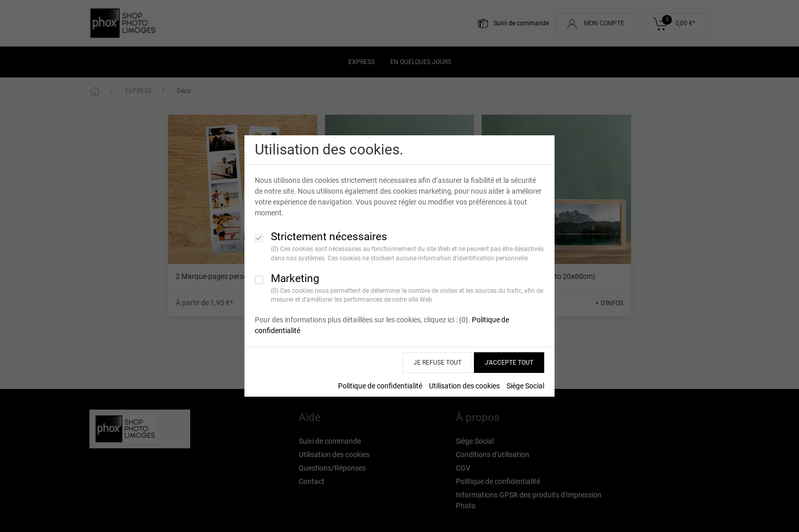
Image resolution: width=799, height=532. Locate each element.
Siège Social (525, 386)
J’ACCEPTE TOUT (509, 363)
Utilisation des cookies (464, 386)
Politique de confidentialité (380, 386)
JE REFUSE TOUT (437, 363)
